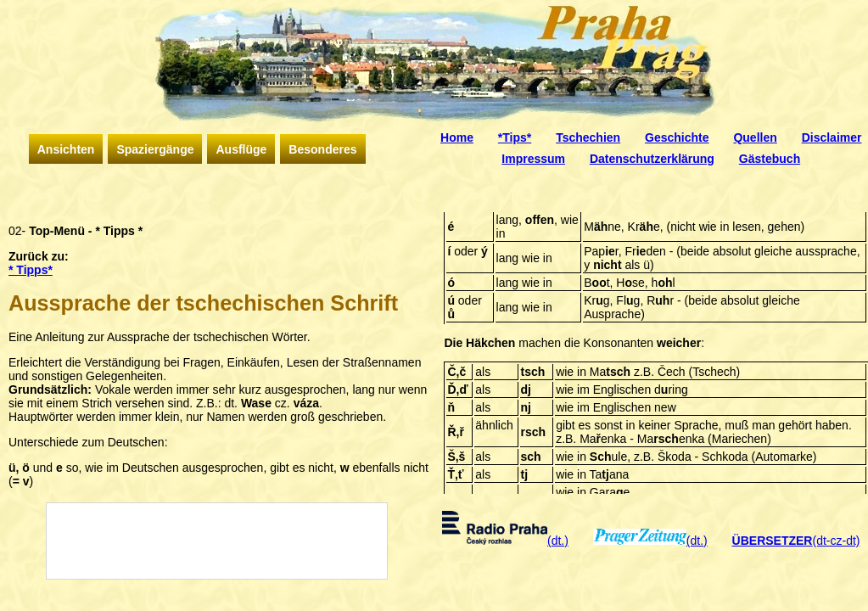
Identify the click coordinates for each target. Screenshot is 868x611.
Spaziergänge (155, 149)
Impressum (533, 159)
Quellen (755, 137)
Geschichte (677, 137)
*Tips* (515, 137)
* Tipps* (31, 270)
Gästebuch (770, 159)
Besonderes (322, 149)
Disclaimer (832, 137)
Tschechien (588, 137)
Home (457, 137)
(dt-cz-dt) (796, 541)
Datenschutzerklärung (652, 159)
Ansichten (66, 149)
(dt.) (505, 541)
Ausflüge (241, 149)
